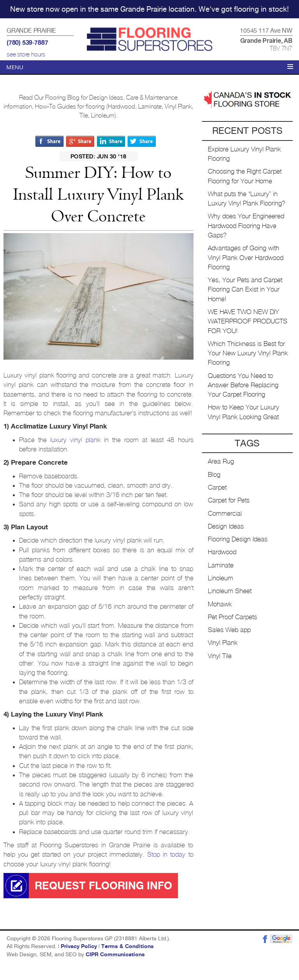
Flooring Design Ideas (238, 539)
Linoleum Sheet (230, 591)
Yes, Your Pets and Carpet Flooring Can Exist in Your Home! (245, 290)
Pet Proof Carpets (232, 617)
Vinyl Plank (223, 643)
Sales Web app (229, 630)
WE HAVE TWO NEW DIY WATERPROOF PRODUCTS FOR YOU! (248, 321)
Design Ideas (226, 526)
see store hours (26, 54)
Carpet (217, 487)
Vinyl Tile (220, 656)
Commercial (225, 514)
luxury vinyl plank (75, 440)
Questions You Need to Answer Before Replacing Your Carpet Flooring (243, 385)
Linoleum (221, 578)
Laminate (221, 565)
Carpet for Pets (229, 500)
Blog (214, 475)
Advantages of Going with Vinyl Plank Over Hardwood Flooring (246, 258)
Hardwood (222, 552)
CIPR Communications (115, 955)
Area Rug (221, 461)
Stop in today (166, 854)
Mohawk (220, 604)
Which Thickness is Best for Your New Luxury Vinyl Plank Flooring (248, 353)
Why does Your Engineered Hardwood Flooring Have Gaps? (246, 226)
